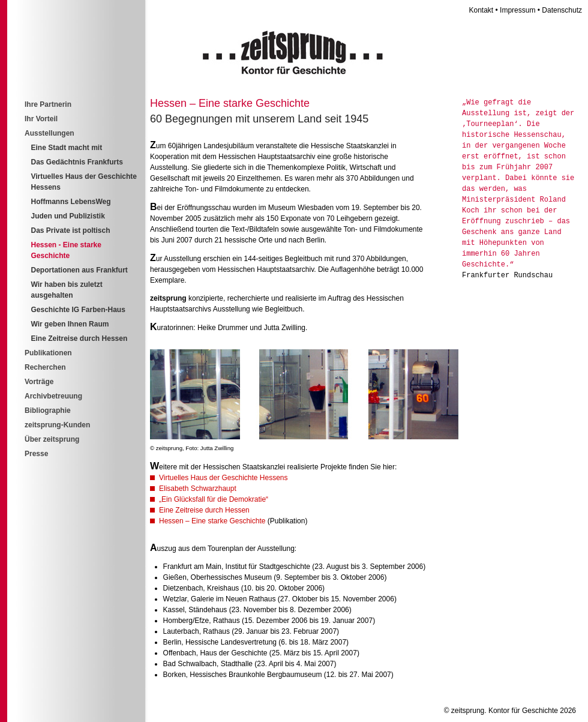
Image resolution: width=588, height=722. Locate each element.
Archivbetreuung (53, 396)
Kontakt (481, 10)
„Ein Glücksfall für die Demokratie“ (214, 499)
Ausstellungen (49, 133)
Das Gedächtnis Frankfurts (77, 162)
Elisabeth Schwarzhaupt (198, 489)
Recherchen (45, 367)
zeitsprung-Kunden (57, 425)
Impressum (517, 10)
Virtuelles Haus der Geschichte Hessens (223, 478)
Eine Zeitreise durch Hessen (204, 510)
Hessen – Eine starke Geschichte (212, 521)
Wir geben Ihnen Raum (70, 324)
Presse (36, 454)
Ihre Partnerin (48, 104)
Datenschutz (562, 10)
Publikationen (48, 353)
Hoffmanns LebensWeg (71, 202)
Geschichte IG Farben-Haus (78, 310)
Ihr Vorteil (41, 119)
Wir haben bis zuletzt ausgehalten (67, 290)
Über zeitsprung (52, 439)
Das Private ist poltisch (71, 230)
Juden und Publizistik (68, 216)
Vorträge (39, 382)
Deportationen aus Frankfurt (79, 270)
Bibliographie (48, 411)
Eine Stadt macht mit (67, 148)
